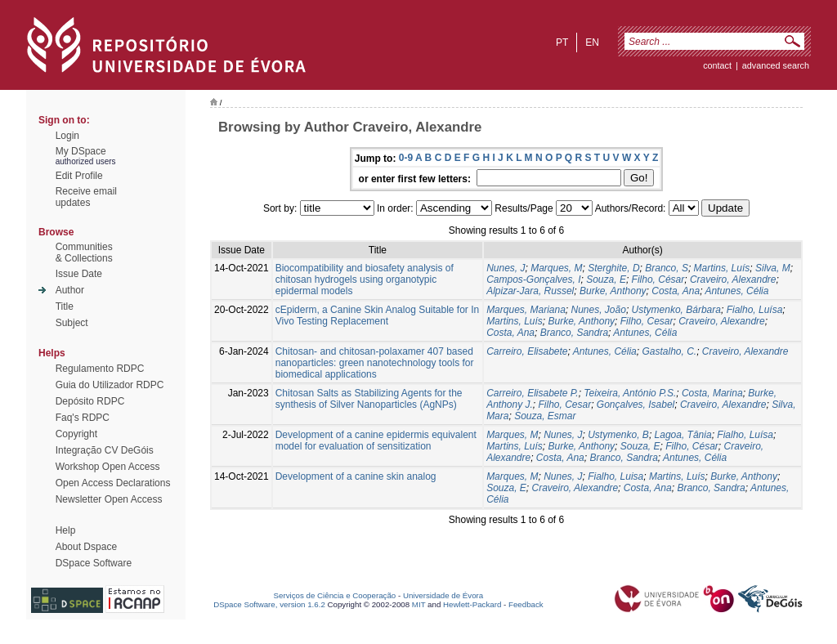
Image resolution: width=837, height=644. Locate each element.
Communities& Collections (84, 253)
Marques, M (556, 268)
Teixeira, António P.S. (630, 393)
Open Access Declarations (113, 483)
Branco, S (667, 268)
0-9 (406, 158)
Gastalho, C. (669, 351)
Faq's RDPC (83, 418)
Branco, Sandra (574, 333)
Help (66, 530)
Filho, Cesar (647, 321)
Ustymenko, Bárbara (676, 310)
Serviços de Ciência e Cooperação (335, 595)
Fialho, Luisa (615, 476)
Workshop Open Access (108, 467)
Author (70, 290)
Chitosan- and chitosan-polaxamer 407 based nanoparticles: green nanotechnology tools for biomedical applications (375, 363)
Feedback (526, 604)
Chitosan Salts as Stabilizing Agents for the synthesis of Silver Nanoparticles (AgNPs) (369, 399)
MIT (419, 604)
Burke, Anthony (613, 291)
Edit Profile (79, 176)
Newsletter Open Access (109, 499)
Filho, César (658, 280)
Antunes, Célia (736, 291)
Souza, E (606, 280)
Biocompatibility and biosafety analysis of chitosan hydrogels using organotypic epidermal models (365, 280)
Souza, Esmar (545, 416)
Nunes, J (506, 268)
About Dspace (86, 547)
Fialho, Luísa (755, 310)
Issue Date (79, 274)
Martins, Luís (722, 268)
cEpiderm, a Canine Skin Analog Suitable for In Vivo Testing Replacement (377, 315)
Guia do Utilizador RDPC (110, 385)
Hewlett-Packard (472, 604)
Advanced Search (776, 65)
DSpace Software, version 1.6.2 (269, 604)
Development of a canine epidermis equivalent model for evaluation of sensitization (376, 441)
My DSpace (81, 151)
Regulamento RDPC (100, 369)
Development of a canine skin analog (356, 476)
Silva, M (773, 268)
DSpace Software (94, 563)
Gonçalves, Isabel (636, 405)
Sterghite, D (613, 268)
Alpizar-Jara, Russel (530, 291)
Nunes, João (599, 310)
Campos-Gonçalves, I (533, 280)
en (592, 42)
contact (717, 65)
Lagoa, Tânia (683, 435)
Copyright (76, 434)
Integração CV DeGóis (105, 450)
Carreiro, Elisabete (527, 351)
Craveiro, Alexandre (733, 280)
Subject (72, 323)
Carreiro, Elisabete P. (533, 393)
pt (562, 42)
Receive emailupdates (86, 197)
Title (65, 306)
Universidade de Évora (443, 595)
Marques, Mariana (526, 310)
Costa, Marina (712, 393)
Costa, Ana (676, 291)
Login (67, 136)
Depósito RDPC (90, 401)
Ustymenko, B (618, 435)
